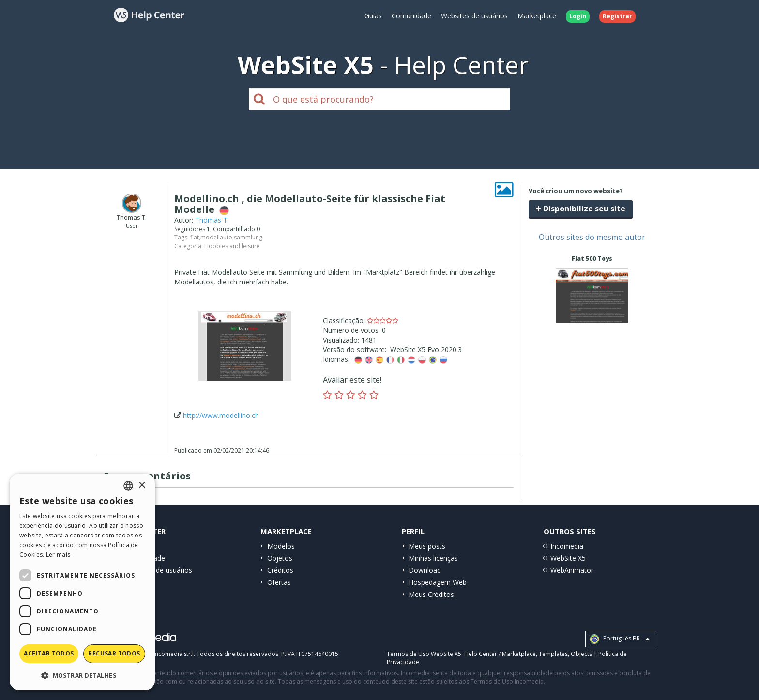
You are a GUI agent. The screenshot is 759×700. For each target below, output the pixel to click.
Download (425, 570)
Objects (581, 654)
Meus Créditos (431, 594)
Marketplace (537, 16)
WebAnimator (572, 570)
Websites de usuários (474, 16)
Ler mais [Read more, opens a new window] (58, 555)
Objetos (280, 558)
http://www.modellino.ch (221, 415)
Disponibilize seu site (581, 209)
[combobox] (128, 486)
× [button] (142, 485)
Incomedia (567, 546)
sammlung (248, 237)
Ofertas (279, 582)
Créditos (280, 570)
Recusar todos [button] (114, 653)
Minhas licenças (433, 558)
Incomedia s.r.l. (174, 654)
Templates (553, 654)
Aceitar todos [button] (49, 653)
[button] (82, 675)
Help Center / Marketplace (500, 654)
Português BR (620, 639)
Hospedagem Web (438, 582)
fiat (195, 237)
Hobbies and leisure (232, 246)
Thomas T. (212, 220)
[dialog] (82, 582)
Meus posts (427, 546)
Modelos (281, 546)
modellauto (216, 237)
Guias (373, 16)
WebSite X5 (568, 558)
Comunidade (411, 16)
